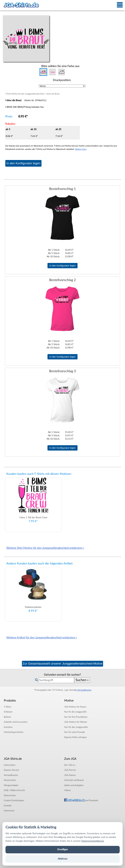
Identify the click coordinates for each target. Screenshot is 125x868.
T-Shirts (8, 707)
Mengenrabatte (11, 785)
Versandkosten (84, 690)
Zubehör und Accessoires (16, 722)
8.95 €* (23, 117)
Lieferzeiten (10, 765)
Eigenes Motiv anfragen (75, 737)
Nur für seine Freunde (75, 732)
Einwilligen (63, 850)
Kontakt (8, 806)
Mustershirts (10, 780)
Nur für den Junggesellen (76, 727)
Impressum (9, 811)
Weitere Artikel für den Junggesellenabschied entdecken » (42, 638)
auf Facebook (81, 800)
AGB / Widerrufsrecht (14, 790)
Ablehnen (63, 859)
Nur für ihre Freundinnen (76, 717)
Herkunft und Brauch (74, 780)
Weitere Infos (81, 149)
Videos (67, 790)
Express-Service (11, 770)
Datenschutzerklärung (93, 841)
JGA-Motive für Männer (76, 722)
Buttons (7, 717)
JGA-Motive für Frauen (75, 707)
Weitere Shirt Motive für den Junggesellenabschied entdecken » (45, 548)
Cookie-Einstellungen (14, 800)
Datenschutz (10, 795)
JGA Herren (70, 770)
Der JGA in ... (70, 765)
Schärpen (8, 712)
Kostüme (8, 727)
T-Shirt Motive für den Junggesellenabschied (25, 94)
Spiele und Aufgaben (74, 785)
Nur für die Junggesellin (75, 712)
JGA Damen (70, 775)
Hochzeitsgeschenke (14, 732)
